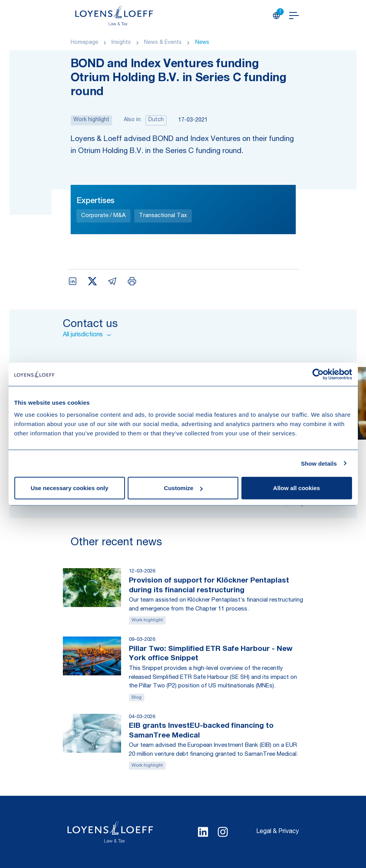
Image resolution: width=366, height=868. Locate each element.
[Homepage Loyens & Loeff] (114, 16)
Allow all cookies (297, 488)
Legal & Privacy (278, 832)
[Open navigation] (294, 16)
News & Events (163, 43)
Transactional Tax (163, 216)
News (202, 43)
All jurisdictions (87, 335)
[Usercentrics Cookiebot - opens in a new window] (318, 374)
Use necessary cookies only (69, 488)
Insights (121, 43)
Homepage (84, 43)
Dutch (156, 120)
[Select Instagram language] (223, 832)
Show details (319, 463)
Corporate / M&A (103, 216)
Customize (183, 488)
